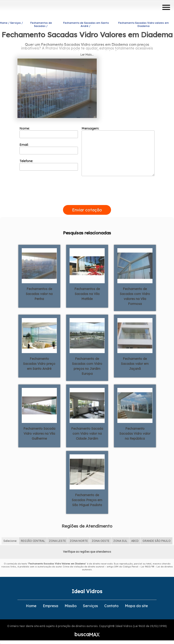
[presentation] (87, 199)
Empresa (51, 605)
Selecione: (10, 540)
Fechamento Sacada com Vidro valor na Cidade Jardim (87, 433)
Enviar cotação (87, 209)
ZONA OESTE (101, 540)
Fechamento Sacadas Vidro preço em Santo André (39, 363)
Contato (111, 605)
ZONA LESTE (57, 540)
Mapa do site (136, 605)
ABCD (135, 540)
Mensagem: (118, 150)
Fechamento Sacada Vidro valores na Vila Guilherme (39, 433)
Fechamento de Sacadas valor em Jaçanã (135, 363)
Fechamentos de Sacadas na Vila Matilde (87, 293)
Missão (71, 605)
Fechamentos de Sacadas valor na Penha (39, 293)
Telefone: (49, 164)
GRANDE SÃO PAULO (157, 540)
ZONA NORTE (79, 540)
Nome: (49, 131)
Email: (49, 148)
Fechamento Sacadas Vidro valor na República (135, 433)
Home (31, 605)
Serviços (90, 605)
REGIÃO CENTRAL (33, 540)
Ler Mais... (87, 54)
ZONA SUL (120, 540)
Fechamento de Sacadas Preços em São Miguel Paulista (87, 499)
